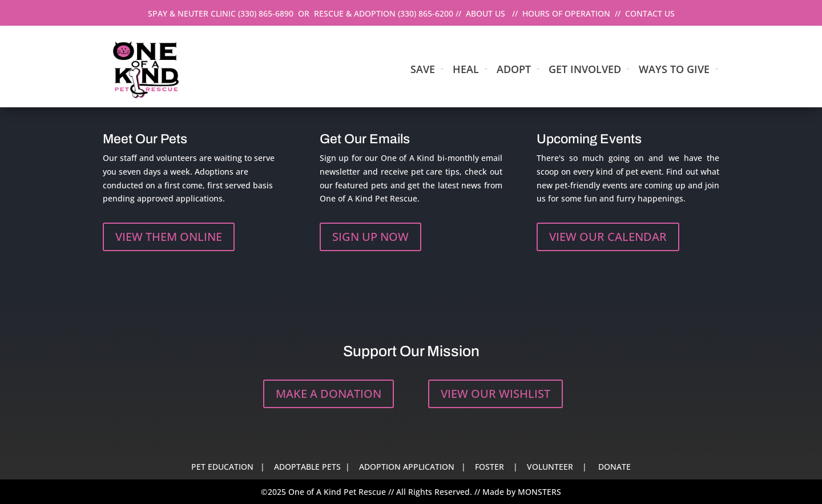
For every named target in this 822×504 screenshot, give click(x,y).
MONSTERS (539, 492)
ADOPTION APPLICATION (407, 467)
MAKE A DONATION (329, 394)
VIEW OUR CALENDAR (608, 237)
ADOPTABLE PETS (307, 467)
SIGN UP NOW (370, 237)
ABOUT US (485, 13)
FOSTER (489, 467)
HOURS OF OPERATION (566, 13)
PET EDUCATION (222, 467)
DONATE (615, 467)
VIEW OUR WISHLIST (495, 394)
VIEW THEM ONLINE (169, 237)
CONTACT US (650, 13)
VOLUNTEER (550, 467)
